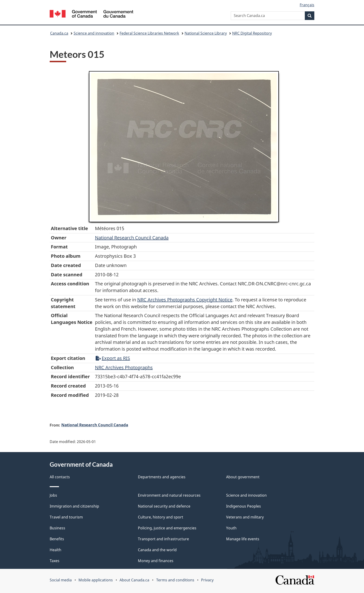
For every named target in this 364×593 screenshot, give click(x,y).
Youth (231, 528)
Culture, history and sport (161, 517)
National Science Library (206, 33)
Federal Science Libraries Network (149, 33)
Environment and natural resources (169, 495)
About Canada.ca (134, 580)
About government (243, 477)
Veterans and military (245, 517)
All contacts (60, 477)
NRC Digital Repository (252, 33)
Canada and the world (157, 550)
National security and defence (164, 506)
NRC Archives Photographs (124, 367)
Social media (61, 580)
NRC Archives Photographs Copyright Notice (185, 300)
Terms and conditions (175, 580)
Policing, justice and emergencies (167, 528)
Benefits (57, 539)
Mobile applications (96, 580)
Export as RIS (113, 358)
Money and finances (156, 561)
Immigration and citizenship (74, 506)
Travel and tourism (66, 517)
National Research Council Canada (132, 238)
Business (57, 528)
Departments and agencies (162, 477)
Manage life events (243, 539)
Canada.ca (59, 33)
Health (55, 550)
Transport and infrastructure (163, 539)
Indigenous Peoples (244, 506)
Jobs (53, 495)
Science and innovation (94, 33)
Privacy (207, 580)
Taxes (55, 561)
